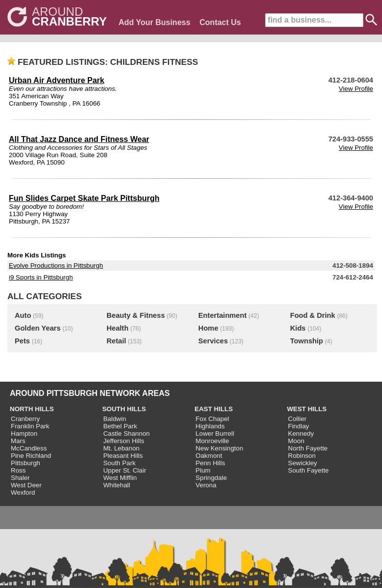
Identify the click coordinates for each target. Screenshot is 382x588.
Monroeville (212, 441)
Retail (116, 341)
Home (208, 328)
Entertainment (223, 315)
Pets (22, 341)
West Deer (26, 485)
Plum (203, 470)
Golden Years (38, 328)
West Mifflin (120, 478)
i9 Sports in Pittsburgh (41, 277)
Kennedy (301, 434)
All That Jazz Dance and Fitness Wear (79, 139)
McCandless (29, 448)
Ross (18, 470)
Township (307, 341)
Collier (298, 419)
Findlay (299, 426)
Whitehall (117, 485)
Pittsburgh (26, 463)
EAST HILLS (214, 409)
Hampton (24, 434)
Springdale (211, 478)
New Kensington (219, 448)
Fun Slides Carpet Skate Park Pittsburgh (84, 198)
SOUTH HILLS (124, 409)
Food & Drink (313, 315)
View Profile (356, 89)
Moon (296, 441)
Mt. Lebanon (121, 448)
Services (213, 341)
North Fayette (308, 448)
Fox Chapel (212, 419)
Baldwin (115, 419)
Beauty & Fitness (136, 315)
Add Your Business (154, 22)
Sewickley (303, 463)
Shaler (20, 478)
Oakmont (209, 456)
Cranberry (25, 419)
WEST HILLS (307, 409)
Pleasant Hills (123, 456)
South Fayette (309, 470)
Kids (298, 328)
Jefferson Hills (123, 441)
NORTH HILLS (32, 409)
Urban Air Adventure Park (56, 80)
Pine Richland (31, 456)
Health (118, 328)
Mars (18, 441)
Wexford (23, 492)
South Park (119, 463)
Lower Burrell (215, 434)
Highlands (210, 426)
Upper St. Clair (124, 470)
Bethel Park (120, 426)
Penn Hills (210, 463)
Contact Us (220, 22)
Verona (206, 485)
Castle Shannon (126, 434)
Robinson (302, 456)
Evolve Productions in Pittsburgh (56, 266)
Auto (23, 315)
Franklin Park (30, 426)
